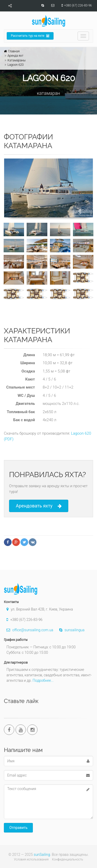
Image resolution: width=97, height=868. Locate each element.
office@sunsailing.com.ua (28, 630)
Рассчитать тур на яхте (30, 36)
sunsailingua (71, 630)
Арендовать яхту (39, 506)
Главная (14, 51)
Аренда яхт (15, 56)
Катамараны (17, 60)
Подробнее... (43, 680)
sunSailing (42, 855)
